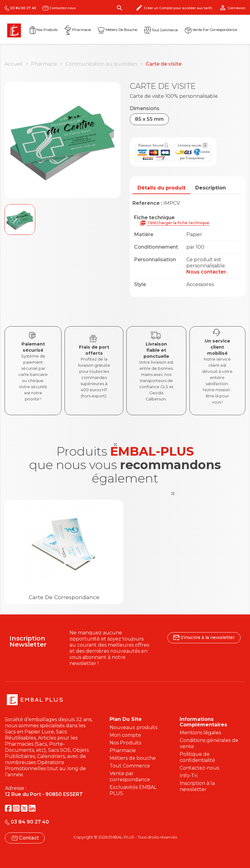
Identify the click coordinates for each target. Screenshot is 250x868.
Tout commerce (161, 30)
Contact (25, 838)
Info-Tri (188, 776)
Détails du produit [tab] (161, 188)
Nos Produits (44, 30)
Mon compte (125, 735)
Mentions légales (200, 733)
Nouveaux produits (133, 727)
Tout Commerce (130, 766)
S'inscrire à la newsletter (204, 638)
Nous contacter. (207, 272)
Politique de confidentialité (197, 757)
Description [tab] (211, 188)
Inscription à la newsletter (197, 786)
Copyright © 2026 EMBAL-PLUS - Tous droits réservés (125, 837)
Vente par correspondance (211, 30)
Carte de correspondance (64, 597)
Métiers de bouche (133, 758)
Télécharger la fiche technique (175, 223)
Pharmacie (78, 30)
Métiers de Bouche (118, 30)
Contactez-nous (59, 8)
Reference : (147, 203)
